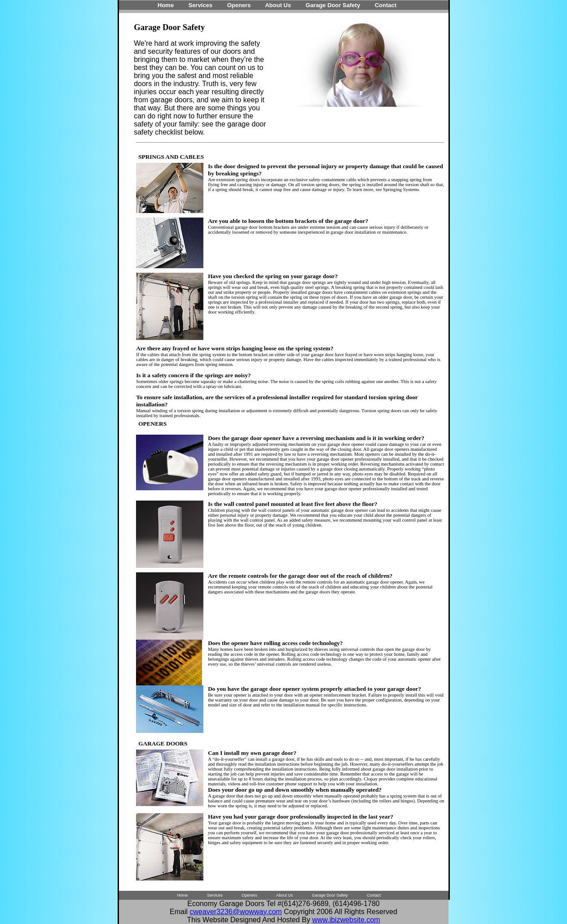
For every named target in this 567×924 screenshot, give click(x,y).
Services (201, 5)
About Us (278, 5)
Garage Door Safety (333, 5)
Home (166, 5)
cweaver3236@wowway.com (236, 912)
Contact (386, 5)
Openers (239, 5)
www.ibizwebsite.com (346, 920)
